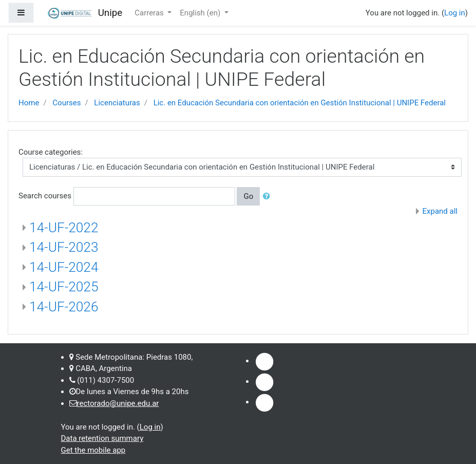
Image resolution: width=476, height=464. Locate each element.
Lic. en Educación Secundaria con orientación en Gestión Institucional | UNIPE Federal (300, 103)
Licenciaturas (117, 103)
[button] (269, 197)
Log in (455, 13)
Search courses (45, 196)
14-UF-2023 (64, 247)
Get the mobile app (93, 450)
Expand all (440, 211)
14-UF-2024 (64, 267)
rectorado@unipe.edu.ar (118, 403)
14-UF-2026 (64, 307)
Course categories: (51, 152)
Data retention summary (102, 438)
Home (29, 103)
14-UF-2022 (64, 228)
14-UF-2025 (64, 287)
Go (248, 196)
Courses (66, 103)
